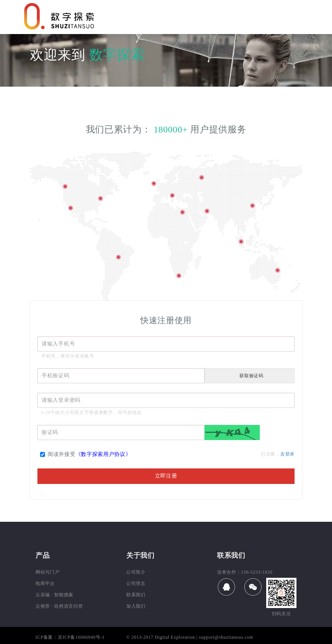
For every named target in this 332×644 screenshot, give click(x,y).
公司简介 (136, 572)
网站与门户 (48, 572)
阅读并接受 (86, 456)
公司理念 (136, 583)
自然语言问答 (68, 606)
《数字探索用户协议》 (103, 454)
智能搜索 (64, 595)
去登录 (287, 454)
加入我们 (136, 606)
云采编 (43, 595)
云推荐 (43, 606)
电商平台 (45, 583)
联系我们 (136, 595)
